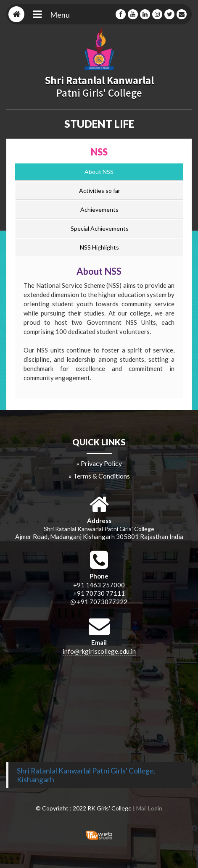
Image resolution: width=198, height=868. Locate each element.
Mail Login (149, 808)
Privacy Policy (101, 463)
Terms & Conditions (102, 476)
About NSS (99, 172)
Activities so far (100, 191)
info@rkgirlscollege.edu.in (99, 651)
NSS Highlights (99, 247)
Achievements (99, 209)
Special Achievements (100, 228)
